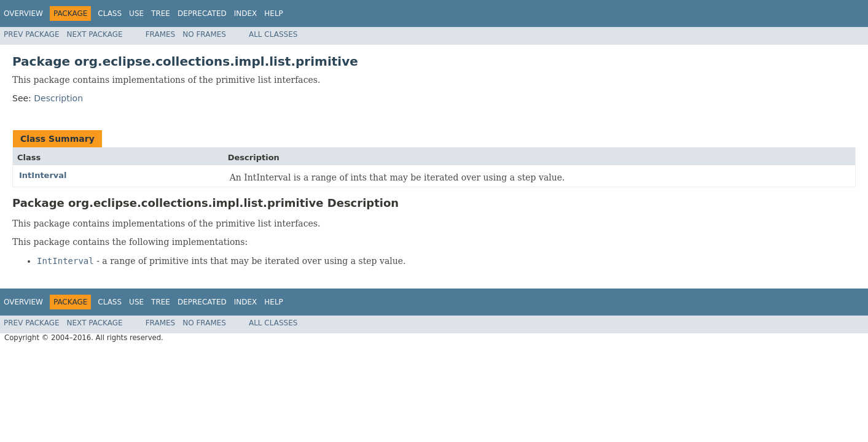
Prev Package (32, 34)
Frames (161, 34)
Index (246, 14)
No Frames (204, 34)
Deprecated (202, 14)
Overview (23, 14)
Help (274, 14)
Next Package (95, 34)
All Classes (273, 34)
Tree (161, 14)
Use (136, 14)
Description (58, 98)
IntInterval (43, 175)
